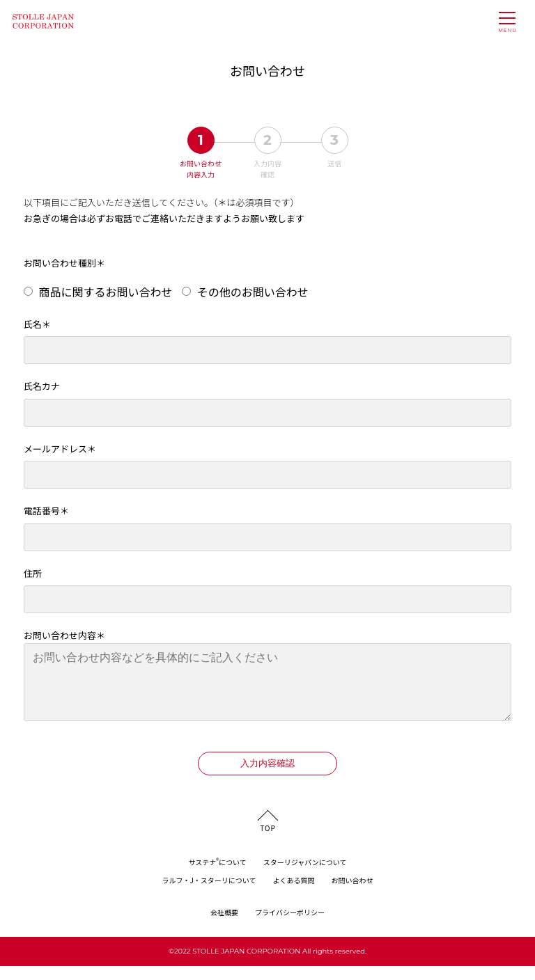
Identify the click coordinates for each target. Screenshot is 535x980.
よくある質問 (294, 894)
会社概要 (224, 926)
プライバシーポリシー (290, 926)
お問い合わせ (352, 894)
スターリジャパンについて (305, 876)
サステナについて (217, 876)
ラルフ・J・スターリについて (209, 894)
